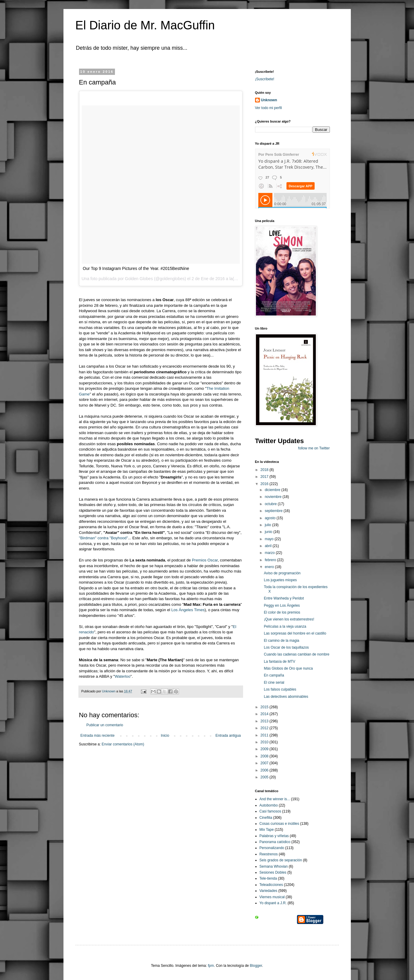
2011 (265, 735)
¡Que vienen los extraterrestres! (289, 619)
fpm (211, 966)
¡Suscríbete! (265, 79)
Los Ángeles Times (188, 610)
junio (269, 532)
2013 (265, 721)
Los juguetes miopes (280, 580)
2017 (265, 477)
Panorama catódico (275, 842)
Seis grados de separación (281, 860)
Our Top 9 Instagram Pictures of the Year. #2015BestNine (136, 268)
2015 (265, 707)
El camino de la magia (281, 641)
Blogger (256, 966)
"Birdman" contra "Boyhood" (104, 538)
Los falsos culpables (280, 689)
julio (268, 525)
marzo (270, 553)
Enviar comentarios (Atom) (123, 744)
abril (269, 546)
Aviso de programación (282, 573)
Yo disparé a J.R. (273, 903)
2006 (265, 770)
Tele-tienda (268, 878)
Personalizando (272, 848)
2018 (265, 470)
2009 (265, 749)
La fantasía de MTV (279, 662)
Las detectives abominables (286, 697)
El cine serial (274, 682)
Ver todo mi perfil (269, 108)
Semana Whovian (274, 866)
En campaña (274, 675)
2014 (265, 714)
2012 (265, 728)
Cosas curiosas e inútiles (279, 824)
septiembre (274, 511)
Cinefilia (266, 818)
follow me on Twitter (314, 448)
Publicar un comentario (105, 725)
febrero (271, 560)
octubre (271, 504)
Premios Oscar (205, 560)
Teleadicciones (271, 885)
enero (270, 567)
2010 (265, 742)
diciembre (273, 490)
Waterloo (122, 676)
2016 (265, 484)
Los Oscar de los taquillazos (286, 647)
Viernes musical (272, 897)
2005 (265, 777)
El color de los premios (282, 612)
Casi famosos (270, 811)
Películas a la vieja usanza (285, 626)
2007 (265, 763)
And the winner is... (275, 799)
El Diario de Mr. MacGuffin (145, 25)
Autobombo (269, 805)
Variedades (269, 891)
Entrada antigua (228, 736)
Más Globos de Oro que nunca (288, 668)
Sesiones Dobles (273, 872)
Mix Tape (267, 830)
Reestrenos (269, 854)
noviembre (273, 497)
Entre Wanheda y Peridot (284, 598)
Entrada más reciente (98, 736)
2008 (265, 756)
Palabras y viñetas (274, 836)
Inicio (165, 736)
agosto (270, 518)
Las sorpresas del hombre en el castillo (295, 633)
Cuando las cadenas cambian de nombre (297, 654)
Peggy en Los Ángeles (282, 605)
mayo (270, 539)
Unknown (269, 100)
